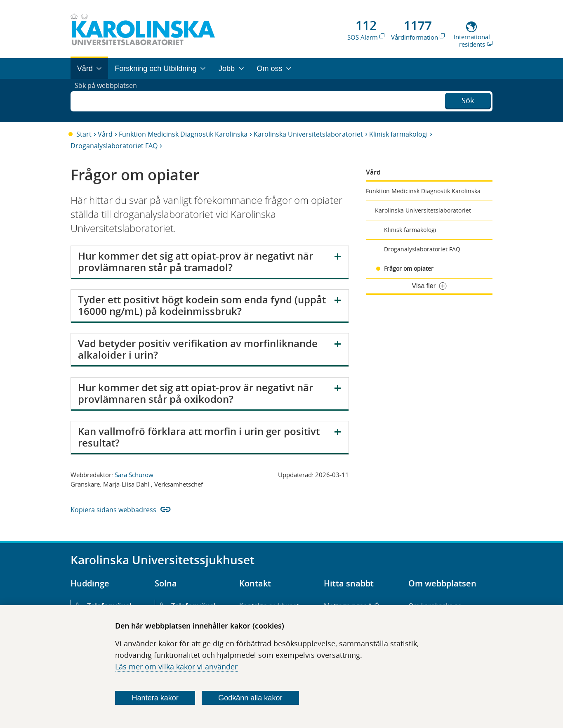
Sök (468, 99)
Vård (105, 134)
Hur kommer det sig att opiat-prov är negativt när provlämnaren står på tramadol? (196, 262)
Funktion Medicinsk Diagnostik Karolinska (183, 134)
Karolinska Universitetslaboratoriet (308, 134)
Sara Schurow (134, 475)
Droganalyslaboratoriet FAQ (114, 146)
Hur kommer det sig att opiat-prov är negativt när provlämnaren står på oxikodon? (196, 393)
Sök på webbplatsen (110, 100)
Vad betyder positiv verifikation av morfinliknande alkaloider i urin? (198, 349)
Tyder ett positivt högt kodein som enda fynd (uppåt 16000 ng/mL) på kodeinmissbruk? (202, 305)
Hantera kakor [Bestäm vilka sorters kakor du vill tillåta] (155, 698)
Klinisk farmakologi (398, 134)
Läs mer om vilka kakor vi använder (176, 667)
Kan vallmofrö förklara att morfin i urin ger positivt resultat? (199, 437)
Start (84, 134)
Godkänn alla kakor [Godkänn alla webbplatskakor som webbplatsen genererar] (250, 698)
